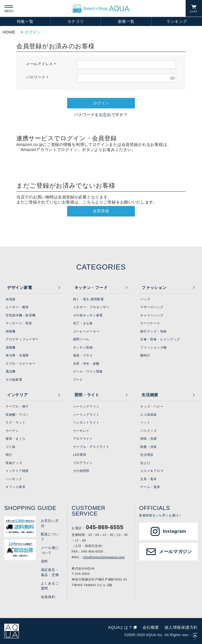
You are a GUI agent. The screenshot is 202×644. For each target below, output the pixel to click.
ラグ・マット (16, 422)
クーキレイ (81, 431)
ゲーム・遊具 (150, 487)
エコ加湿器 (149, 415)
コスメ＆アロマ (152, 471)
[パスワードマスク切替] (172, 78)
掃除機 (11, 331)
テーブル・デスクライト (91, 447)
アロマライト (83, 439)
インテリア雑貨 (17, 471)
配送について (50, 537)
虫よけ (145, 463)
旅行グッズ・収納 (153, 331)
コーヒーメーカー (86, 331)
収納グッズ (14, 463)
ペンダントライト (86, 422)
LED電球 (80, 455)
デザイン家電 (19, 288)
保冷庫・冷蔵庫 (17, 355)
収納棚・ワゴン (17, 415)
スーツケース (150, 323)
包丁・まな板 (83, 323)
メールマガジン (176, 552)
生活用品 (147, 455)
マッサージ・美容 (19, 323)
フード (78, 380)
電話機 (11, 371)
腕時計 (145, 355)
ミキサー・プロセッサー (91, 307)
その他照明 (81, 471)
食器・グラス (83, 355)
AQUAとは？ (120, 627)
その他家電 (14, 380)
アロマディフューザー (22, 339)
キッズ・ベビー (152, 406)
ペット (145, 422)
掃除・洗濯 (149, 439)
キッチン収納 (83, 347)
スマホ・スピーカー (20, 363)
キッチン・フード (91, 288)
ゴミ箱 (11, 447)
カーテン (12, 431)
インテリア (17, 395)
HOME (9, 32)
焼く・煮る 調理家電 (88, 299)
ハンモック (14, 479)
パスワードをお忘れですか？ (101, 115)
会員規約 (48, 597)
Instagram (174, 531)
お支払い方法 (50, 523)
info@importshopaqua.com (104, 557)
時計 (9, 455)
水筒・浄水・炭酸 (86, 363)
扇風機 (11, 347)
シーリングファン (86, 406)
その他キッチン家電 (88, 315)
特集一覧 (25, 21)
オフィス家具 (16, 487)
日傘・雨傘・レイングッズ (160, 339)
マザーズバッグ (152, 307)
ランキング (177, 21)
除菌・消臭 (149, 447)
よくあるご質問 (50, 586)
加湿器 (11, 299)
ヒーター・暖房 (17, 307)
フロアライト (83, 463)
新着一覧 (126, 21)
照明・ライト (87, 395)
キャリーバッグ (152, 315)
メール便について (50, 550)
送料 (44, 561)
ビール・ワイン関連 (88, 371)
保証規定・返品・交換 (50, 572)
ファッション (154, 288)
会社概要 (151, 627)
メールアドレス (42, 64)
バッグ (145, 299)
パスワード (38, 77)
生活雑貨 (150, 395)
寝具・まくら (16, 439)
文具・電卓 (149, 479)
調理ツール (81, 339)
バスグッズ (149, 431)
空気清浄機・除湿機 (20, 315)
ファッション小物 (153, 347)
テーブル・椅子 (17, 406)
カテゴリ (76, 21)
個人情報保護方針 (181, 627)
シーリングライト (86, 415)
